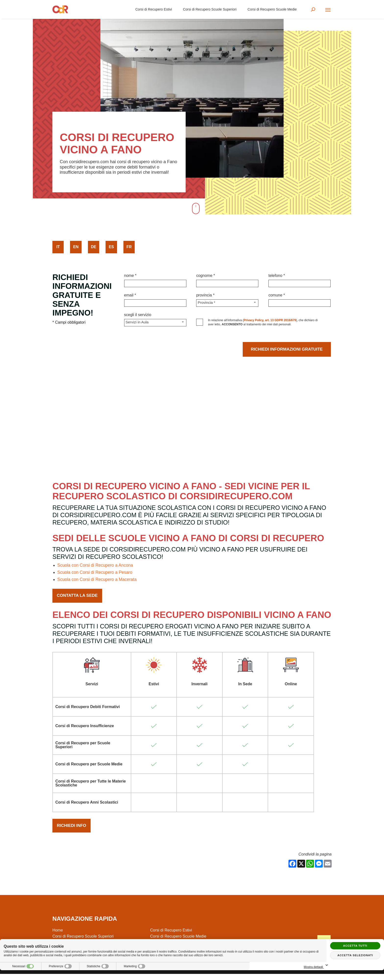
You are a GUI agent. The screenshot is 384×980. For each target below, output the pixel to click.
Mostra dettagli (355, 965)
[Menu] (328, 10)
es (112, 247)
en (76, 247)
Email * (130, 295)
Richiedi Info (72, 830)
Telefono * (277, 276)
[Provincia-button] (227, 303)
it (58, 247)
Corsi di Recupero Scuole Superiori (209, 10)
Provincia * (205, 295)
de (94, 247)
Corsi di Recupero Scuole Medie (271, 10)
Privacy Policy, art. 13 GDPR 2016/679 (270, 320)
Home (58, 936)
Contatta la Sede (78, 598)
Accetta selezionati (355, 955)
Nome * (130, 276)
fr (129, 247)
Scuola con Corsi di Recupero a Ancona (96, 567)
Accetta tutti (355, 946)
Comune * (277, 295)
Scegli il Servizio (138, 315)
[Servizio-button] (155, 323)
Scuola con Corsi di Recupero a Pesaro (96, 575)
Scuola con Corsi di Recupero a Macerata (98, 582)
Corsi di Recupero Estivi (152, 10)
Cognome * (206, 276)
